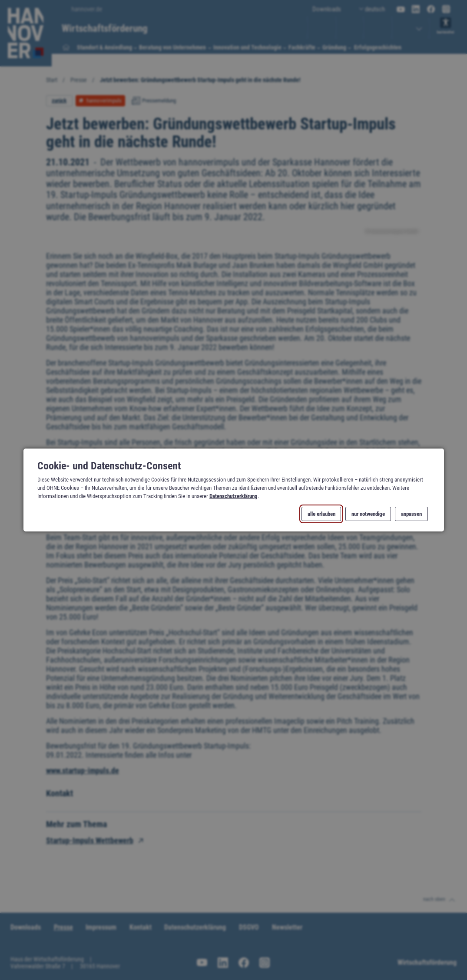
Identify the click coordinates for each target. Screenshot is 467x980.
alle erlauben (321, 514)
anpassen (411, 514)
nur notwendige (368, 514)
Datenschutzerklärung (233, 496)
